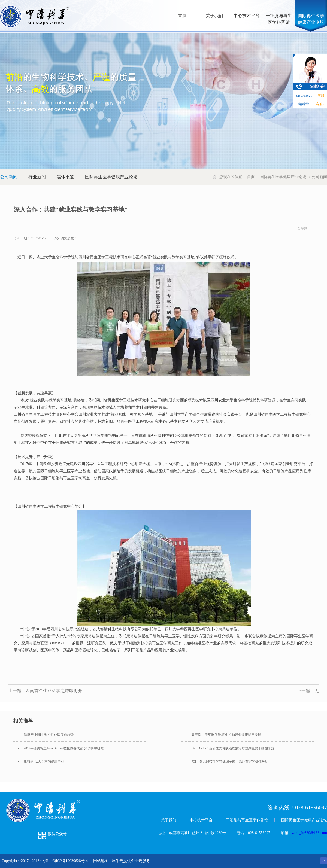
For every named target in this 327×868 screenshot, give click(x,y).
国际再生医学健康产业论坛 (283, 177)
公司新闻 (319, 177)
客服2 (320, 104)
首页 (182, 16)
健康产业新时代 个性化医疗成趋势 (49, 735)
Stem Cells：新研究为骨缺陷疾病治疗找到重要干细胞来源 (233, 748)
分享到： (304, 228)
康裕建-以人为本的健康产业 (44, 762)
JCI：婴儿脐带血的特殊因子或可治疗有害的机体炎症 (230, 762)
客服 (321, 96)
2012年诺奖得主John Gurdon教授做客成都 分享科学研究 (64, 748)
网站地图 (100, 861)
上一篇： (49, 691)
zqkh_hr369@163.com (310, 833)
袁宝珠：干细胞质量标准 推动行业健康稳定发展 (226, 735)
